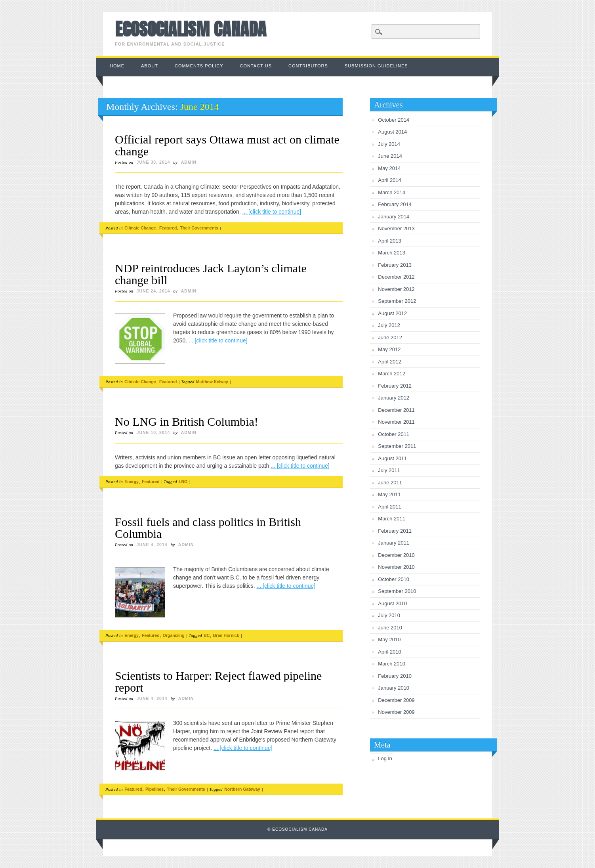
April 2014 (390, 180)
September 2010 (397, 591)
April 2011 (390, 507)
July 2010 (389, 615)
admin (189, 162)
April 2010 (390, 652)
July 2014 (389, 144)
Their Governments (199, 228)
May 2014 (389, 168)
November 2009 (396, 712)
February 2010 (395, 676)
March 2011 (392, 519)
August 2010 (392, 603)
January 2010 (394, 688)
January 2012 (394, 398)
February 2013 (395, 265)
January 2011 (394, 543)
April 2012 (390, 362)
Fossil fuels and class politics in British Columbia (208, 528)
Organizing (174, 635)
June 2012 (390, 337)
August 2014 (392, 132)
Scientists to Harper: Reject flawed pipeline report (218, 682)
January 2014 (394, 217)
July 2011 (389, 470)
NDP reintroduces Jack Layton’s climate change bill (211, 274)
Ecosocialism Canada (191, 29)
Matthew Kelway (212, 382)
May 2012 (389, 349)
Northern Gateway (242, 789)
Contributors (308, 66)
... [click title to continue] (272, 212)
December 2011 (396, 410)
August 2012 (392, 313)
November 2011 (396, 422)
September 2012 (397, 301)
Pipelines (154, 789)
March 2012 (392, 374)
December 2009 (396, 700)
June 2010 (390, 628)
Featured (168, 228)
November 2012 (396, 289)
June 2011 (390, 483)
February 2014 (395, 204)
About (150, 66)
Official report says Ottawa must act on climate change (227, 145)
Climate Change (140, 228)
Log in (385, 758)
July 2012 (389, 325)
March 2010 (392, 664)
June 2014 (390, 156)
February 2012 (395, 386)
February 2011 (395, 531)
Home (117, 66)
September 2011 (397, 446)
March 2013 (392, 253)
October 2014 (394, 120)
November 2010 (396, 567)
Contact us (256, 66)
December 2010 (396, 555)
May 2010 (389, 640)
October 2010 (394, 579)
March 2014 (392, 192)
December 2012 (396, 277)
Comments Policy (199, 66)
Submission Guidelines (376, 66)
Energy (132, 482)
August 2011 (392, 458)
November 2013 (396, 228)
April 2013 (390, 241)
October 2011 (394, 434)
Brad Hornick (226, 635)
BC (207, 635)
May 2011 (389, 494)
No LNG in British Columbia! (187, 422)
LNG (183, 482)
